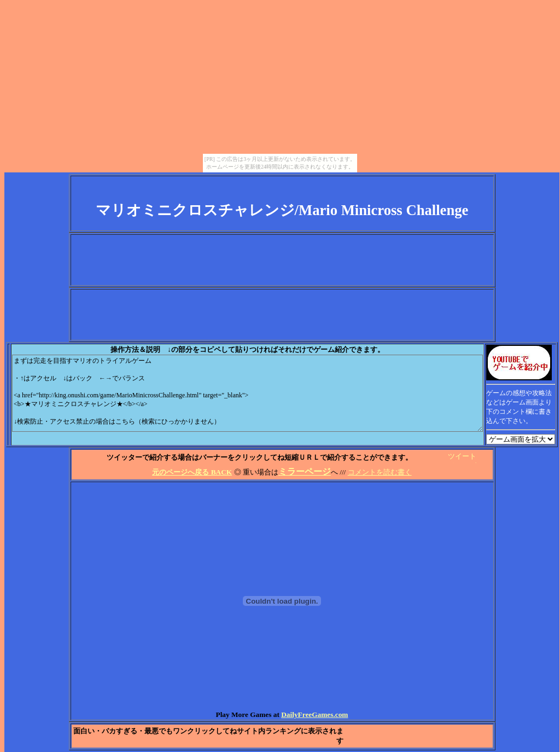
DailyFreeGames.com (314, 715)
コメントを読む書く (380, 472)
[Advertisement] (282, 260)
